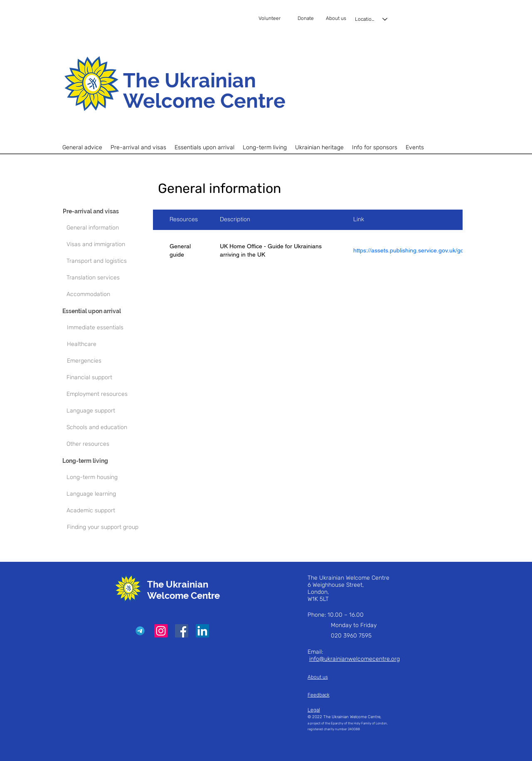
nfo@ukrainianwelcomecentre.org (355, 659)
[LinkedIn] (202, 631)
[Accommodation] (108, 294)
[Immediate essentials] (111, 328)
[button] (138, 147)
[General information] (108, 228)
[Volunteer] (277, 19)
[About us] (337, 19)
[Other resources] (108, 444)
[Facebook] (182, 631)
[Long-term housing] (108, 477)
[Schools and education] (108, 427)
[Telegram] (140, 631)
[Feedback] (330, 695)
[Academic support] (108, 511)
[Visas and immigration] (108, 245)
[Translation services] (108, 278)
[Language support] (108, 411)
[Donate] (310, 19)
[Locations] (372, 19)
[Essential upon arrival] (104, 311)
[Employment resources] (108, 394)
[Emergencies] (111, 361)
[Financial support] (108, 378)
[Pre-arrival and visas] (104, 211)
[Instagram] (161, 631)
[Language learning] (108, 494)
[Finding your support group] (108, 527)
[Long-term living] (104, 461)
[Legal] (342, 710)
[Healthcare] (111, 344)
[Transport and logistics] (108, 261)
